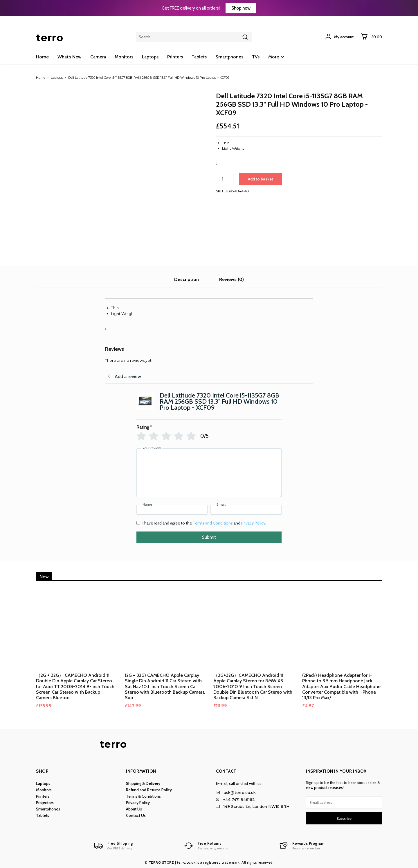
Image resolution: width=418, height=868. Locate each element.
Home (41, 78)
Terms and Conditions (213, 523)
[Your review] (209, 473)
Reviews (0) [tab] (231, 279)
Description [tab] (187, 279)
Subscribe (344, 818)
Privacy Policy (253, 523)
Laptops (57, 78)
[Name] (172, 510)
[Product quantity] (225, 179)
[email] (344, 802)
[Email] (246, 510)
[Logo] (112, 846)
